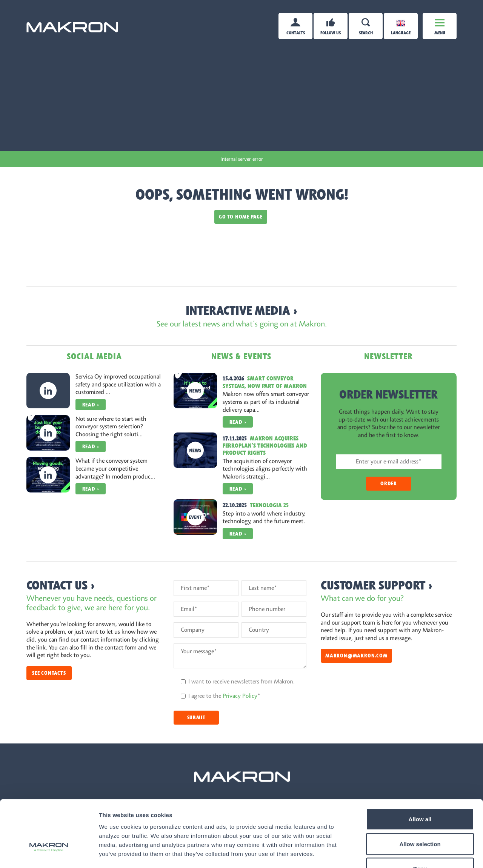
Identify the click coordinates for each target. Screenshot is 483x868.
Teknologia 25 (269, 505)
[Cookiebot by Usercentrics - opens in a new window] (49, 853)
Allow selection (420, 794)
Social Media (94, 356)
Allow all (420, 769)
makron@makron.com (356, 656)
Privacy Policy (240, 696)
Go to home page (241, 217)
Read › (91, 405)
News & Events (241, 356)
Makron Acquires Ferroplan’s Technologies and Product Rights (265, 446)
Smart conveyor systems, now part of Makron (265, 382)
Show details (396, 853)
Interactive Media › (242, 311)
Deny (420, 818)
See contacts (49, 673)
